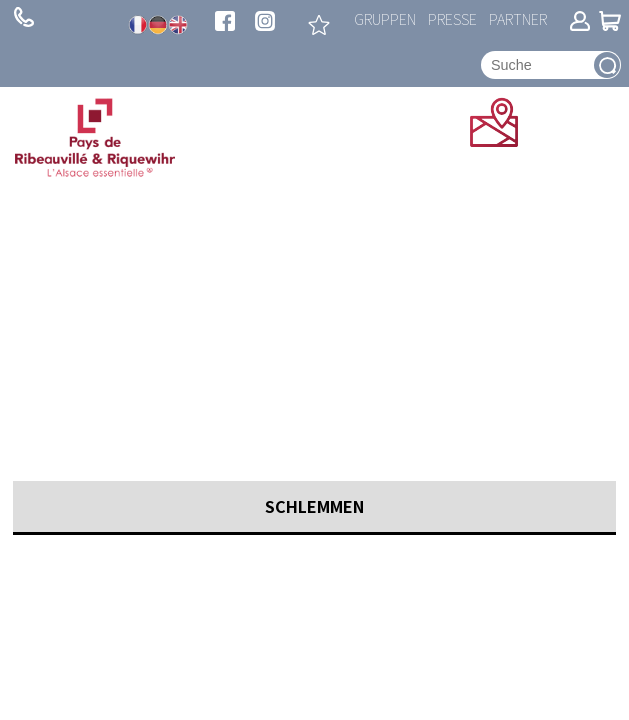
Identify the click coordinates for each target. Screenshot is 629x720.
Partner (518, 18)
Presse (452, 18)
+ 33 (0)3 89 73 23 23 (24, 17)
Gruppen (385, 18)
